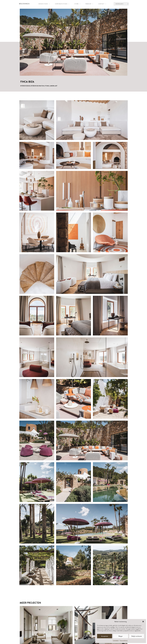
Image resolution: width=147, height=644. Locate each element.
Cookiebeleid (116, 641)
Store (77, 4)
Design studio (44, 4)
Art (56, 86)
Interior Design (25, 86)
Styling (47, 86)
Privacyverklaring (124, 641)
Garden (52, 86)
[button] (143, 622)
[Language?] (121, 4)
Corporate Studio (62, 4)
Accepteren (105, 636)
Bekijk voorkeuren (137, 636)
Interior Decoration (37, 86)
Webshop (89, 4)
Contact (102, 4)
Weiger (121, 636)
